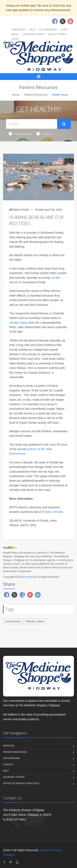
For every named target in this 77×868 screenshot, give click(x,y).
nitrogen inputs (19, 323)
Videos (44, 134)
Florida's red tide (52, 512)
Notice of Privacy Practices (21, 783)
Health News (20, 134)
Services (9, 746)
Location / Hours (33, 34)
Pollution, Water (35, 621)
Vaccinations (11, 758)
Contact (8, 764)
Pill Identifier (48, 30)
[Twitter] (11, 862)
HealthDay (30, 577)
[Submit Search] (64, 124)
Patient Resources (36, 95)
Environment (13, 621)
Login (15, 39)
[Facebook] (4, 862)
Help (32, 30)
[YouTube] (17, 862)
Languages (18, 30)
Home (16, 95)
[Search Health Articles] (32, 124)
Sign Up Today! (57, 34)
